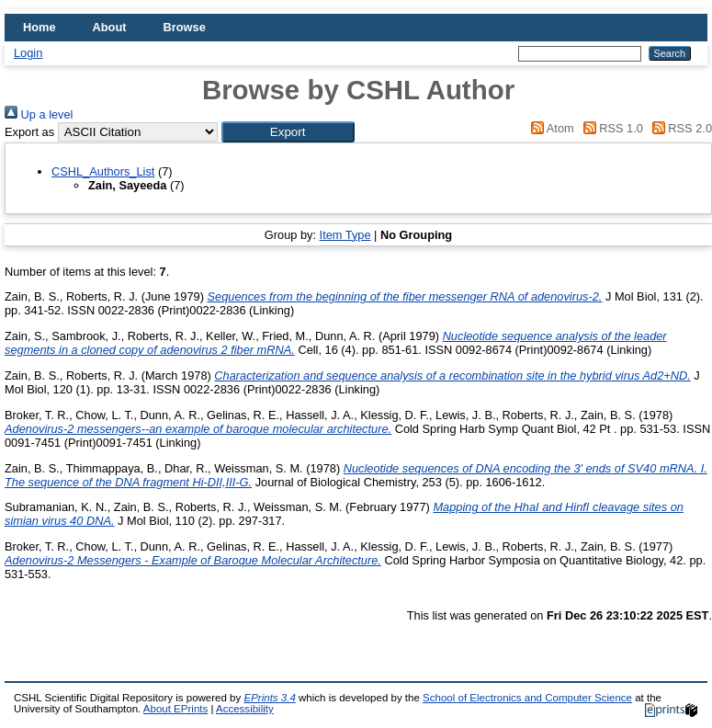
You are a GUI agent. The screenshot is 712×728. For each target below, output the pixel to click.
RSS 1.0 (610, 128)
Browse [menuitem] (185, 27)
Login (28, 53)
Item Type (345, 235)
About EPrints (175, 709)
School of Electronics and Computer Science (527, 698)
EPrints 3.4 (269, 698)
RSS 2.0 (679, 128)
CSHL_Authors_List (103, 171)
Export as (29, 132)
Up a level (39, 114)
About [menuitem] (110, 27)
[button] (288, 132)
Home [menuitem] (40, 27)
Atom (550, 128)
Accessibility (245, 709)
